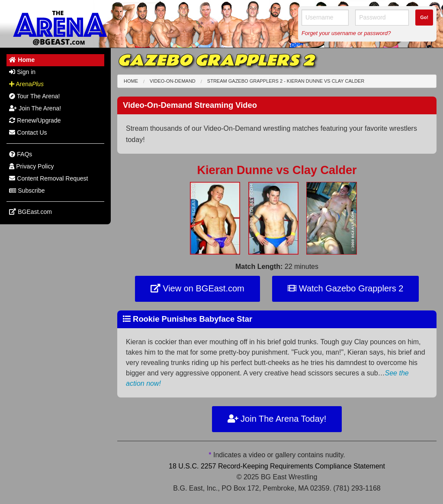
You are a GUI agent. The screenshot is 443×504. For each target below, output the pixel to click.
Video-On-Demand (173, 81)
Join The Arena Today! (277, 419)
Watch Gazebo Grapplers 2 (345, 288)
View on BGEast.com (197, 288)
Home (131, 81)
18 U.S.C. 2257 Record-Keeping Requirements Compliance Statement (277, 466)
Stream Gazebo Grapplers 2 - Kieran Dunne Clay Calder (286, 81)
